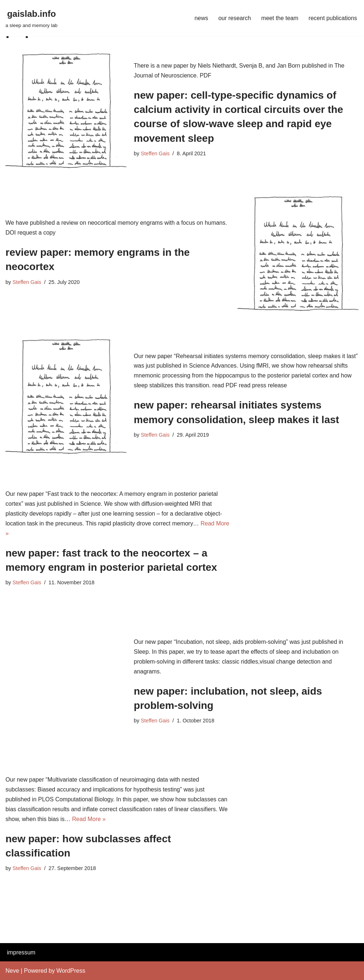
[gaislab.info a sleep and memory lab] (31, 18)
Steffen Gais (155, 153)
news (200, 18)
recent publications (333, 18)
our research (234, 18)
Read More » (89, 819)
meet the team (279, 18)
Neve (12, 971)
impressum (21, 952)
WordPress (71, 971)
